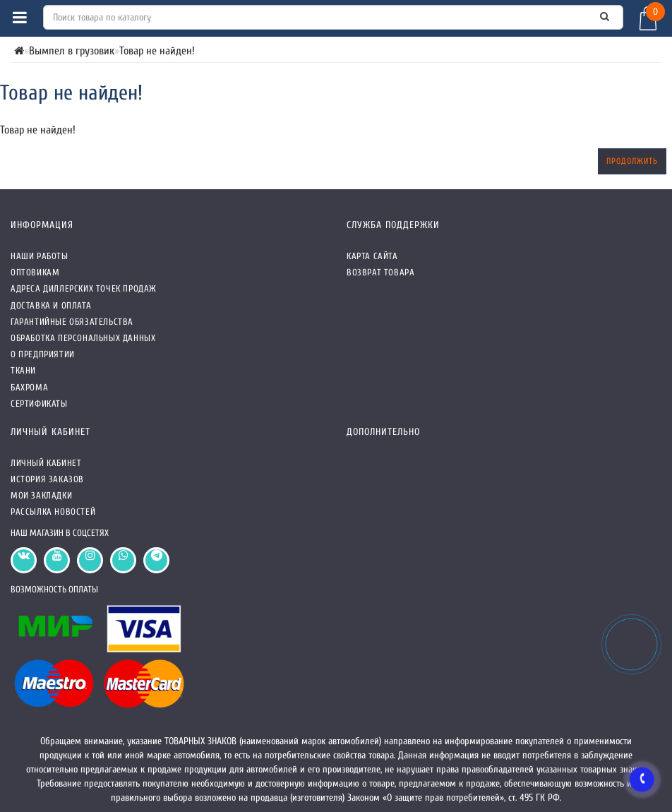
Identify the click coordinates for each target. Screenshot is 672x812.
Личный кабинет (46, 463)
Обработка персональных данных (83, 338)
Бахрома (29, 387)
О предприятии (43, 354)
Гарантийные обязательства (72, 322)
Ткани (23, 370)
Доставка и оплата (51, 305)
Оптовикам (35, 272)
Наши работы (40, 256)
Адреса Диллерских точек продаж (84, 288)
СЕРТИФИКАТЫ (39, 404)
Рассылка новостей (53, 512)
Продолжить (632, 161)
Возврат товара (380, 272)
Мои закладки (41, 495)
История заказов (47, 479)
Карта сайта (372, 256)
